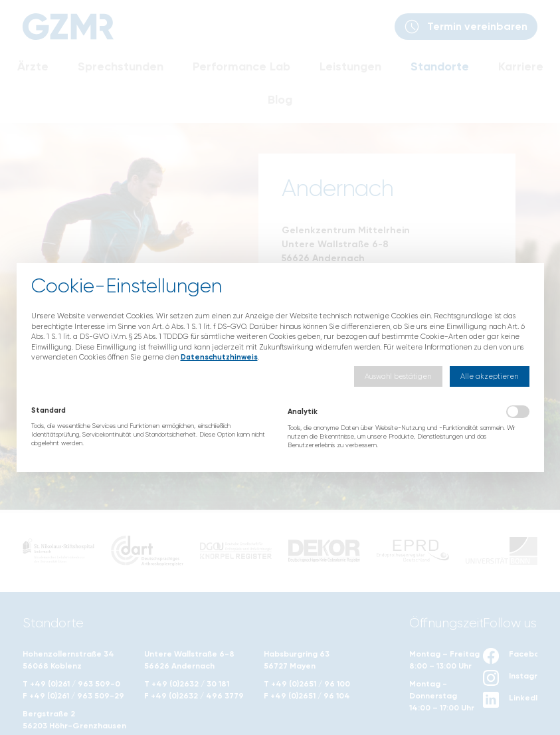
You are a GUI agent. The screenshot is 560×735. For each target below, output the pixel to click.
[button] (398, 376)
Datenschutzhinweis (219, 357)
